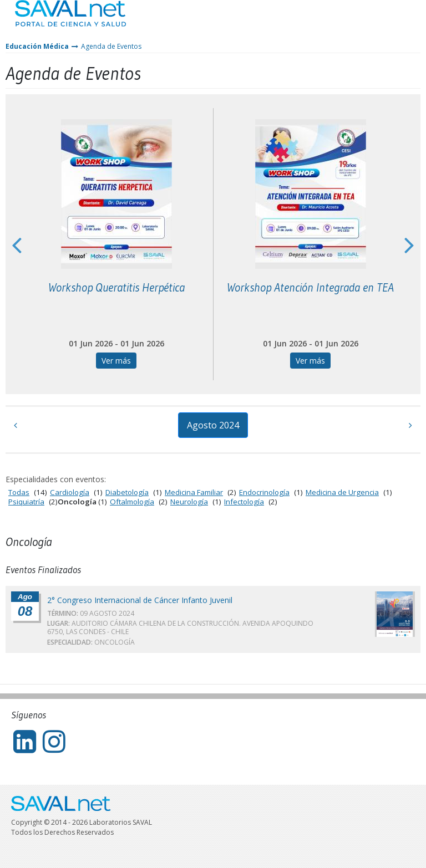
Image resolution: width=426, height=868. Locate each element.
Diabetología (127, 492)
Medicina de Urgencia (342, 492)
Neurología (189, 502)
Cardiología (70, 492)
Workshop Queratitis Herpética (116, 288)
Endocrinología (264, 492)
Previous (17, 244)
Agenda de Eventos (111, 46)
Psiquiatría (26, 502)
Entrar (385, 22)
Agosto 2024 (213, 425)
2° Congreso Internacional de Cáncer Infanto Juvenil (140, 600)
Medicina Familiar (194, 492)
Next (409, 244)
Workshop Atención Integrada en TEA (310, 288)
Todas (19, 492)
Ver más (116, 361)
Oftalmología (132, 502)
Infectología (244, 502)
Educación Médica (37, 46)
